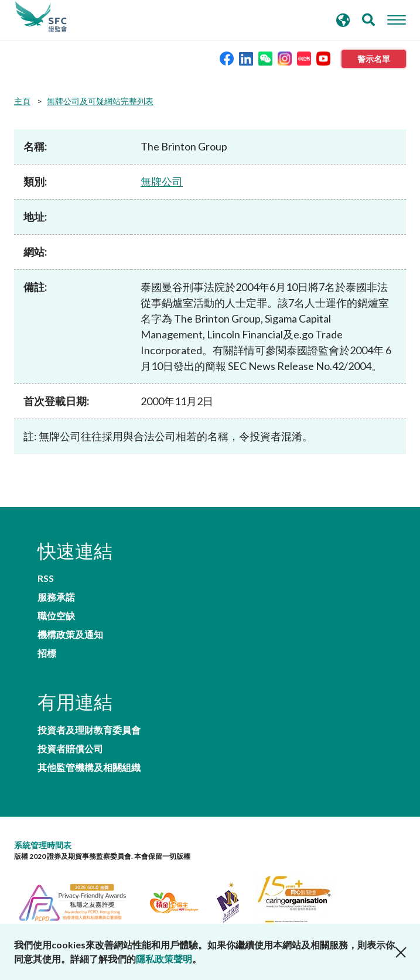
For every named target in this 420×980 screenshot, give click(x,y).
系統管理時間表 (43, 845)
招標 (47, 653)
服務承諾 (56, 597)
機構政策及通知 (70, 635)
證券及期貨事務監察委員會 (41, 17)
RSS (46, 578)
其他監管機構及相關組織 (89, 767)
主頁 (22, 101)
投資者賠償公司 (70, 749)
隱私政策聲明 (164, 959)
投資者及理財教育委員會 (89, 730)
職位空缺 (56, 616)
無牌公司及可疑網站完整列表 (100, 101)
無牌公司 (162, 181)
